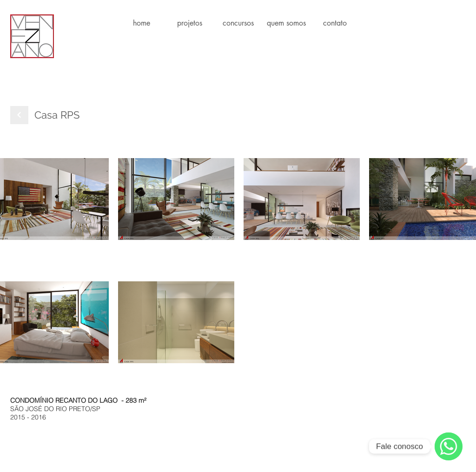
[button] (190, 23)
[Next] (19, 115)
